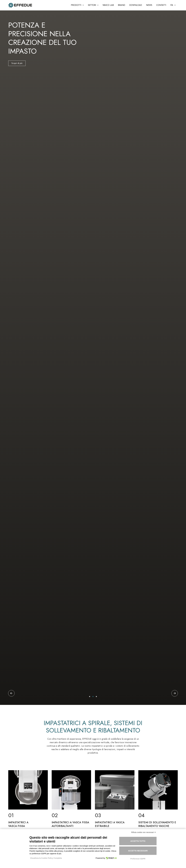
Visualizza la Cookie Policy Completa (46, 858)
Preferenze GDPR (138, 859)
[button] (77, 5)
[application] (83, 5)
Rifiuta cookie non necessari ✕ (144, 832)
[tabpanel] (93, 358)
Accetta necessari (138, 851)
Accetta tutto (138, 841)
